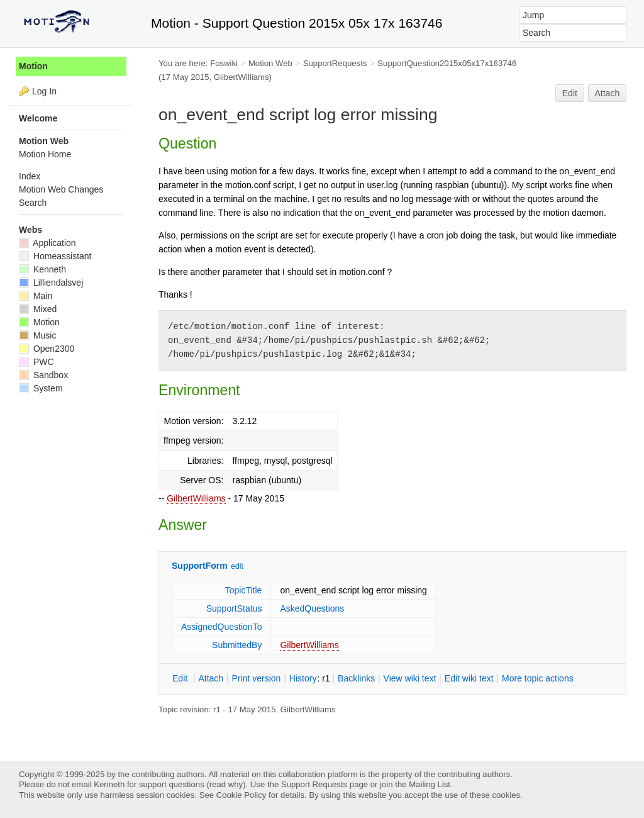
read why (226, 784)
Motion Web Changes (61, 189)
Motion (33, 66)
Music (37, 335)
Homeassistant (55, 256)
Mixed (38, 309)
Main (36, 296)
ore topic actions (538, 678)
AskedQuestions (312, 608)
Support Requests (314, 784)
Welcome (38, 118)
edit (237, 566)
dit (181, 678)
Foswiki (224, 63)
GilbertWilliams (196, 498)
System (41, 388)
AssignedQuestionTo (221, 627)
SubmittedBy (237, 645)
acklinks (356, 678)
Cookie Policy (241, 795)
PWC (36, 362)
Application (47, 243)
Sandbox (43, 375)
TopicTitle (244, 590)
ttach (211, 678)
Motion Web (270, 63)
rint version (257, 678)
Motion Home (45, 154)
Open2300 (47, 349)
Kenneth (42, 269)
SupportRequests (335, 63)
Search (33, 203)
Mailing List (430, 784)
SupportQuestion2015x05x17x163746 (447, 63)
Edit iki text (469, 678)
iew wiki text (410, 678)
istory (303, 678)
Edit (570, 93)
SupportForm (200, 566)
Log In (44, 91)
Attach (608, 93)
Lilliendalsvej (51, 283)
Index (30, 176)
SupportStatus (234, 608)
